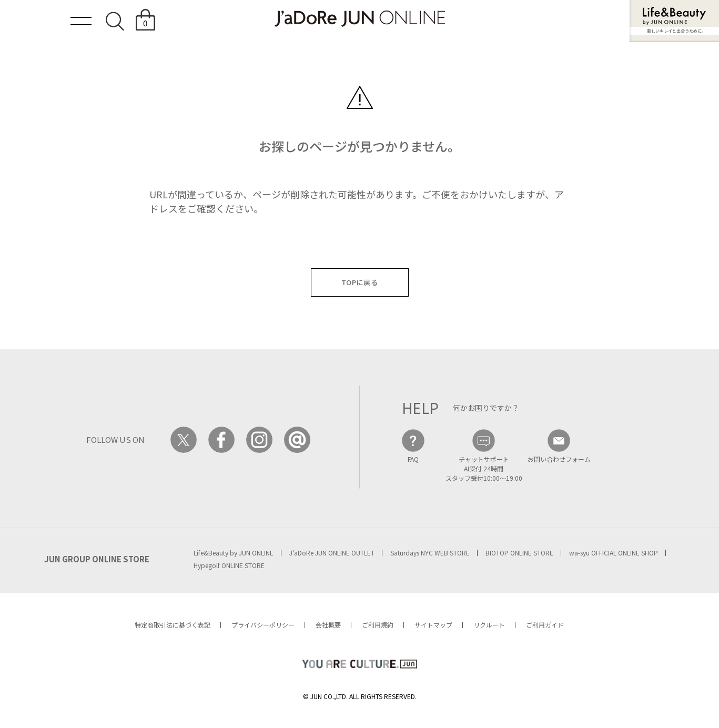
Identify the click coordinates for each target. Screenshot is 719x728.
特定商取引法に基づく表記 (173, 625)
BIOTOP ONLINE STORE (519, 553)
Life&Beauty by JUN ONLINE (234, 553)
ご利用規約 (378, 625)
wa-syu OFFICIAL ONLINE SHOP (614, 553)
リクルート (489, 625)
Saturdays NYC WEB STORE (430, 553)
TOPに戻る (360, 282)
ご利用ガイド (545, 625)
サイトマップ (433, 625)
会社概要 (328, 625)
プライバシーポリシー (263, 625)
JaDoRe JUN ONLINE (360, 19)
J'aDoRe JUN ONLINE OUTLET (332, 553)
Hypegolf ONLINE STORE (229, 565)
